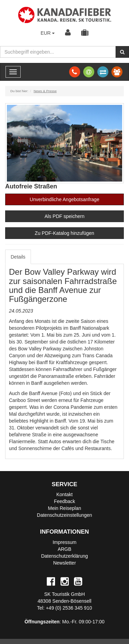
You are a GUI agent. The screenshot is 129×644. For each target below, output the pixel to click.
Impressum (64, 542)
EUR (48, 33)
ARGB (65, 549)
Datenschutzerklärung (64, 556)
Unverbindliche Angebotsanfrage (64, 199)
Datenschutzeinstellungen (64, 515)
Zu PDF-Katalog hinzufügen (64, 233)
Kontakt (64, 494)
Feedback (64, 501)
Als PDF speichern (65, 216)
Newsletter (64, 563)
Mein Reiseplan (64, 508)
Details (18, 257)
